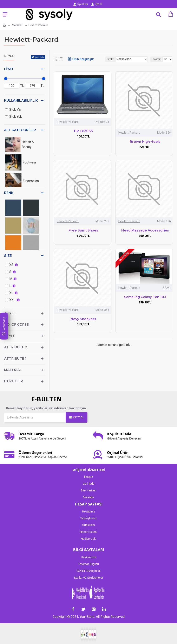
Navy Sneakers (83, 319)
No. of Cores (17, 325)
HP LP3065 (83, 131)
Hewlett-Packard (68, 122)
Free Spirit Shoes (83, 230)
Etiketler (14, 381)
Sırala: (110, 59)
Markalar (17, 25)
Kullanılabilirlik (21, 100)
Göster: (157, 59)
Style (10, 336)
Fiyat (9, 69)
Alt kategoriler (20, 130)
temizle (40, 57)
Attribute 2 (16, 347)
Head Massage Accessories (145, 230)
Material (13, 370)
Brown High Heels (145, 142)
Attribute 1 (15, 359)
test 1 (10, 313)
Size (8, 256)
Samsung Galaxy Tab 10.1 (145, 297)
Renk (9, 193)
